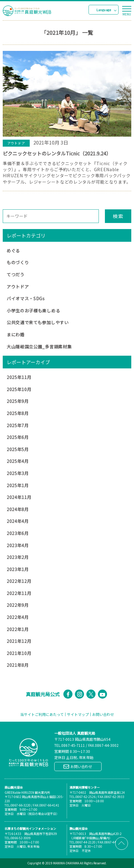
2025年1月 (18, 485)
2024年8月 (18, 509)
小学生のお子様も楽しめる (33, 311)
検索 (118, 216)
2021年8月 (18, 665)
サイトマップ (78, 714)
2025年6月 (18, 437)
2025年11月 (19, 377)
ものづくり (18, 262)
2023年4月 (18, 545)
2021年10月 (19, 653)
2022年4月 (18, 617)
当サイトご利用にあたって (42, 714)
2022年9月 (18, 605)
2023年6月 (18, 533)
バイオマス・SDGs (26, 298)
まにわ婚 (16, 334)
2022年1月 (18, 629)
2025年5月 (18, 449)
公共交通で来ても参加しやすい (38, 322)
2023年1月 (18, 569)
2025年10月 (19, 389)
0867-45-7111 (73, 745)
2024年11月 (19, 497)
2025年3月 (18, 473)
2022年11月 (19, 593)
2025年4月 (18, 461)
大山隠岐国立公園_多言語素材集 (39, 347)
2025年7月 (18, 425)
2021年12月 (19, 641)
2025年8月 (18, 413)
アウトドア (18, 287)
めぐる (13, 251)
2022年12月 (19, 581)
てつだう (16, 274)
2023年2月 (18, 557)
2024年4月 (18, 521)
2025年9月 (18, 401)
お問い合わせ (103, 714)
